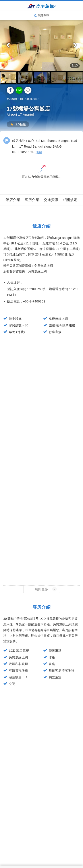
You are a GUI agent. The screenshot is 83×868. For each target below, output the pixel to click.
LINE (19, 90)
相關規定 (70, 200)
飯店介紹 (13, 200)
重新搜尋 (42, 16)
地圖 (39, 152)
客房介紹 (32, 200)
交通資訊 (51, 200)
